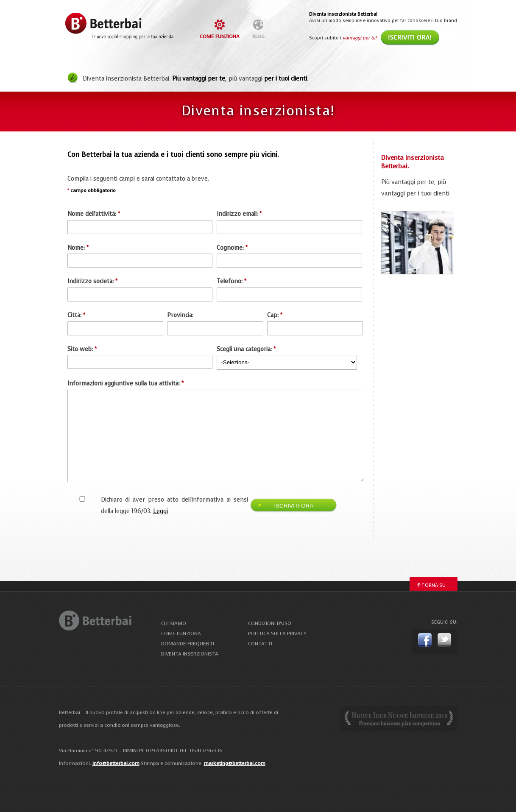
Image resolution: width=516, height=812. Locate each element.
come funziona (220, 36)
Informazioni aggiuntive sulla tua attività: (126, 384)
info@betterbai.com (116, 763)
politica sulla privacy (277, 633)
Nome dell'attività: (94, 214)
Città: (76, 315)
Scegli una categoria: (246, 349)
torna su (434, 585)
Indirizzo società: (92, 281)
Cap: (275, 315)
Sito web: (82, 349)
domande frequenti (188, 644)
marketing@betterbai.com (235, 763)
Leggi (160, 511)
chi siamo (174, 623)
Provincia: (180, 315)
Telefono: (232, 281)
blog (258, 36)
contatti (260, 644)
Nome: (78, 248)
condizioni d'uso (270, 623)
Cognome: (232, 248)
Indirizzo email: (239, 214)
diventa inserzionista (190, 654)
